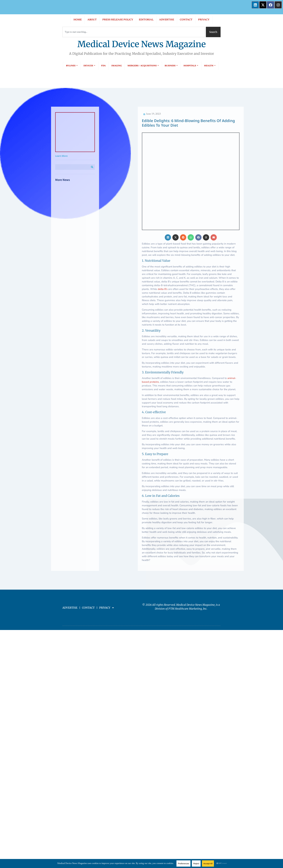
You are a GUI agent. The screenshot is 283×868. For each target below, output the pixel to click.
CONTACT (186, 20)
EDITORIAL (146, 20)
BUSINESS (171, 66)
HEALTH (210, 66)
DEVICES (89, 66)
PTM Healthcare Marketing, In (187, 560)
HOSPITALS (191, 66)
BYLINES (72, 66)
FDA (103, 66)
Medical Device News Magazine (142, 44)
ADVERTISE (167, 20)
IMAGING (117, 66)
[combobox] (134, 32)
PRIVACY (204, 20)
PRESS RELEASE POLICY (118, 20)
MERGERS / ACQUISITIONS (143, 66)
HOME (78, 20)
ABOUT (92, 20)
